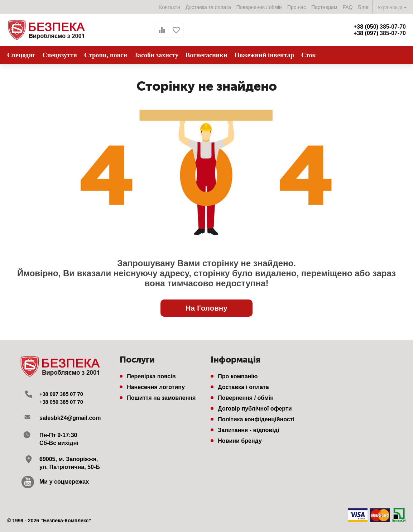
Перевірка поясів (151, 376)
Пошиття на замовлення (161, 398)
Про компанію (238, 376)
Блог (364, 7)
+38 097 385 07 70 (63, 394)
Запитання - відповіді (248, 430)
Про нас (297, 7)
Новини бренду (240, 441)
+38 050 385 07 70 (63, 402)
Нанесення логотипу (156, 387)
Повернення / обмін (259, 7)
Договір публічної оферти (255, 409)
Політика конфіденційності (256, 419)
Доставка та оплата (208, 7)
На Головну (206, 308)
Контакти (169, 7)
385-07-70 (380, 27)
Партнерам (324, 7)
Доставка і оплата (243, 387)
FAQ (347, 7)
